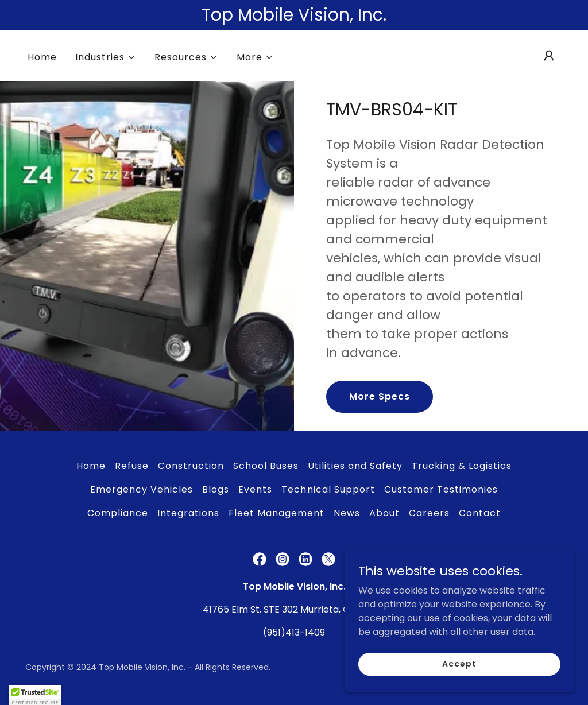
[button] (106, 57)
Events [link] (255, 489)
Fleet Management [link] (276, 513)
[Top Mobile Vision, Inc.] (294, 15)
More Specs (380, 396)
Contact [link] (480, 513)
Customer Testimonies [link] (441, 489)
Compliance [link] (118, 513)
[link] (260, 559)
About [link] (384, 513)
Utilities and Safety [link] (355, 466)
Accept (459, 664)
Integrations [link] (188, 513)
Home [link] (42, 57)
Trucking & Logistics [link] (462, 466)
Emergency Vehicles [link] (142, 489)
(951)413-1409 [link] (294, 632)
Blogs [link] (216, 489)
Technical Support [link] (328, 489)
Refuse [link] (132, 466)
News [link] (347, 513)
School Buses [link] (266, 466)
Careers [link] (429, 513)
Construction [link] (191, 466)
